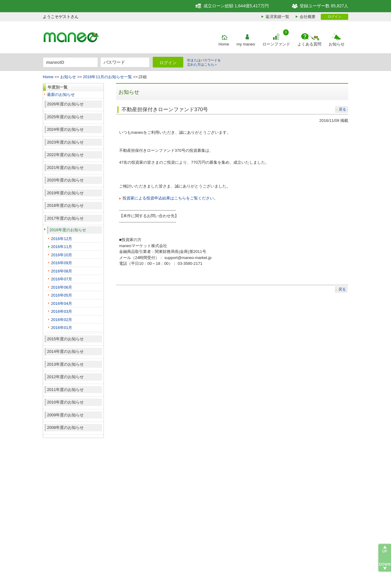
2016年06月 (62, 287)
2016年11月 (62, 247)
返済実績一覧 (277, 17)
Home (224, 44)
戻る (342, 109)
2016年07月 (62, 279)
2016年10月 (62, 255)
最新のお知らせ (61, 95)
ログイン (334, 16)
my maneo (246, 44)
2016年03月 (62, 311)
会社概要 (308, 17)
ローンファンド (276, 44)
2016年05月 (62, 295)
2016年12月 (62, 239)
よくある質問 (309, 44)
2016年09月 (62, 263)
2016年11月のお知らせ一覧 (108, 77)
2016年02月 (62, 320)
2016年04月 (62, 303)
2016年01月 (62, 328)
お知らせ (337, 44)
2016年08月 (62, 271)
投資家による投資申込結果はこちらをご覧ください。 (170, 198)
